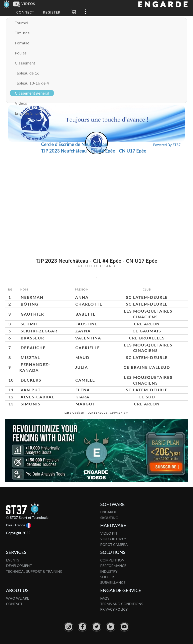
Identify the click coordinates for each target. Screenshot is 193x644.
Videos (21, 103)
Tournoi (21, 23)
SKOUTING (109, 518)
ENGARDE (109, 512)
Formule (22, 43)
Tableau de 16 (27, 73)
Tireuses (22, 33)
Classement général (32, 93)
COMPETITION (112, 560)
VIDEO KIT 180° (113, 539)
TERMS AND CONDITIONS (122, 604)
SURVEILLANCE (113, 582)
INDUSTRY (109, 571)
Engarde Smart (28, 113)
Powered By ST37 (167, 145)
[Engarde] (7, 4)
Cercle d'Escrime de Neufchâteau (74, 144)
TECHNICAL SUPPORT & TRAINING (34, 571)
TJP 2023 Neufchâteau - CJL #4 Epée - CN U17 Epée (93, 151)
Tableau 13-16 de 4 (32, 83)
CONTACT (14, 604)
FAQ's (105, 598)
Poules (21, 53)
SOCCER (107, 577)
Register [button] (52, 12)
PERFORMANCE (113, 566)
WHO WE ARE (18, 598)
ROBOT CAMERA (114, 545)
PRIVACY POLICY (114, 609)
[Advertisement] (97, 192)
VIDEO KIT (109, 533)
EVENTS (13, 560)
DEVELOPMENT (19, 566)
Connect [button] (25, 12)
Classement (25, 63)
